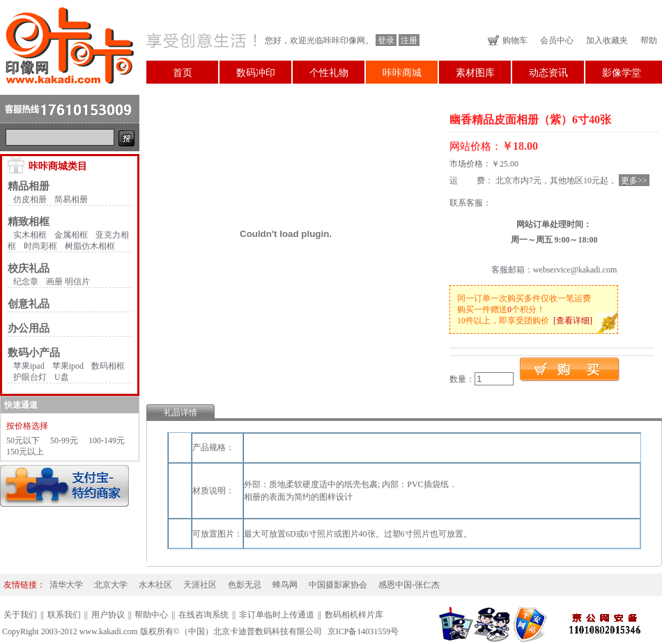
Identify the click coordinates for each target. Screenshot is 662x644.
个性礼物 (329, 73)
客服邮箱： (512, 270)
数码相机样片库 (354, 615)
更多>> (634, 181)
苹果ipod (68, 366)
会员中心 (557, 40)
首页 (183, 73)
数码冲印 (256, 73)
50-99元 (64, 440)
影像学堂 (622, 73)
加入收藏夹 (607, 40)
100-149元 (107, 440)
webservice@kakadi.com (575, 270)
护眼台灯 (30, 377)
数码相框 (108, 366)
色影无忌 (245, 585)
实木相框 (30, 235)
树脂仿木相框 (90, 246)
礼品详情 (180, 413)
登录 (386, 40)
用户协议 (108, 615)
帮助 (649, 40)
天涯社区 (200, 585)
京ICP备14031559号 (363, 631)
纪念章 (26, 282)
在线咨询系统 (203, 615)
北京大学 (111, 585)
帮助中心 (151, 615)
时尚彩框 (40, 246)
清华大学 (66, 585)
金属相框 (71, 235)
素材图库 (475, 73)
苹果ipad (29, 366)
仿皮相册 (30, 199)
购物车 (515, 40)
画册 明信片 (68, 282)
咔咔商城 (402, 73)
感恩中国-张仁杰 (409, 585)
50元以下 (23, 440)
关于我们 (20, 615)
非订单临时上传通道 (277, 615)
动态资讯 (548, 73)
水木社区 (155, 585)
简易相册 (71, 199)
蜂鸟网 (285, 585)
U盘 (62, 377)
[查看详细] (573, 321)
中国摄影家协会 (338, 585)
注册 (409, 40)
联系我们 (64, 615)
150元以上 (25, 452)
